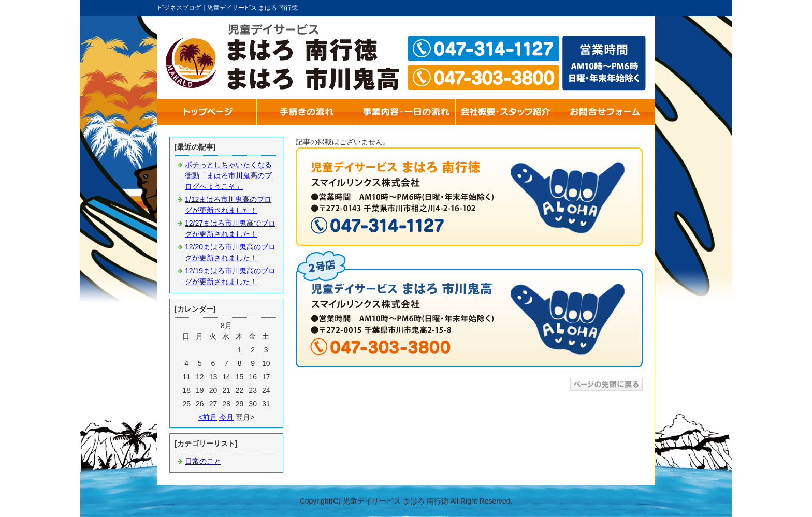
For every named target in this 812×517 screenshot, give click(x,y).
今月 (226, 417)
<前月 (208, 417)
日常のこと (203, 461)
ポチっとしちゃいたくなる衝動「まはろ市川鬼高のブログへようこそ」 (228, 175)
